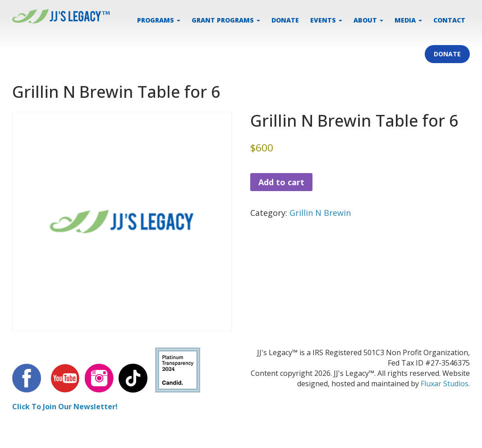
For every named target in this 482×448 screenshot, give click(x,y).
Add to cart (281, 182)
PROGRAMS (159, 20)
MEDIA (408, 20)
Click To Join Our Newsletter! (65, 407)
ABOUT (368, 20)
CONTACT (449, 20)
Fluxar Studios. (445, 384)
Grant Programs (226, 20)
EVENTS (326, 20)
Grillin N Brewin (320, 213)
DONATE (285, 20)
